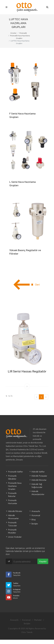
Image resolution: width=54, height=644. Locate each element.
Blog (34, 519)
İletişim (35, 524)
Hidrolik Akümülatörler (38, 493)
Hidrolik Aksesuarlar (13, 517)
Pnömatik (23, 33)
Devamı (19, 460)
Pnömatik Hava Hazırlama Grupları (15, 486)
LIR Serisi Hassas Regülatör (27, 371)
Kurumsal (36, 515)
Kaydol (43, 561)
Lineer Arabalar (15, 537)
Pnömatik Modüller (12, 531)
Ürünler (13, 33)
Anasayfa (36, 511)
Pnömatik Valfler (15, 472)
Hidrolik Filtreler (15, 511)
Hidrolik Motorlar (39, 480)
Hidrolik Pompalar (39, 476)
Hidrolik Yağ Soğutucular (37, 486)
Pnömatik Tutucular (12, 524)
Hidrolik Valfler (38, 472)
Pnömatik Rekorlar (12, 495)
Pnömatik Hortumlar (13, 502)
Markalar (38, 620)
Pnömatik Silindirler (12, 477)
